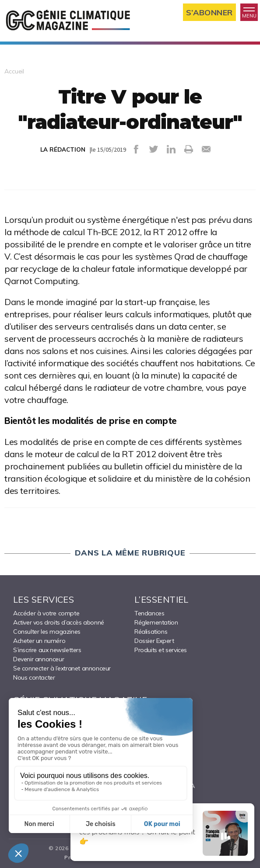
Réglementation (156, 622)
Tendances (149, 613)
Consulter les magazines (47, 632)
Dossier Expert (154, 641)
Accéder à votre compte (46, 613)
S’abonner (209, 12)
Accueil (14, 71)
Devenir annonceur (39, 659)
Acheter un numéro (39, 641)
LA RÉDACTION (63, 149)
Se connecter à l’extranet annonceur (62, 668)
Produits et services (161, 650)
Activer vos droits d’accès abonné (59, 622)
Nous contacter (34, 677)
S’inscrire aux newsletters (47, 650)
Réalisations (151, 632)
